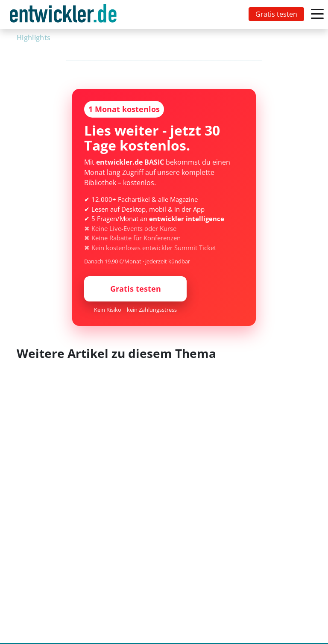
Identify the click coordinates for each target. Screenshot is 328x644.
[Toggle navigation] (65, 15)
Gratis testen (276, 14)
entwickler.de (63, 16)
